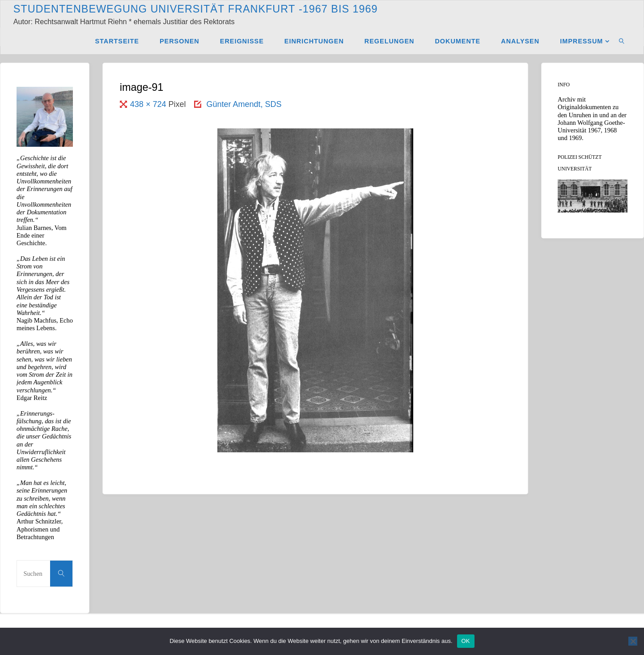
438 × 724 (149, 104)
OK (466, 641)
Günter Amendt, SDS (244, 104)
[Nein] (633, 641)
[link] (622, 41)
